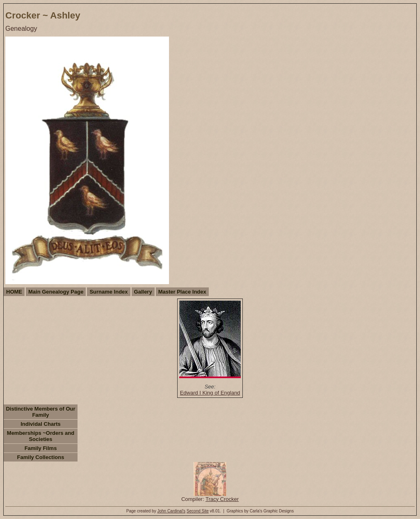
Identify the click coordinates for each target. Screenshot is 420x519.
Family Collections (41, 457)
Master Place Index (182, 292)
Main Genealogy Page (56, 292)
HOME (14, 292)
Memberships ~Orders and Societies (41, 436)
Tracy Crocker (222, 499)
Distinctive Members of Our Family (40, 412)
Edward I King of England (210, 393)
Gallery (143, 292)
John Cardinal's (171, 511)
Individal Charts (41, 424)
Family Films (41, 448)
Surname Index (108, 292)
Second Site (198, 511)
